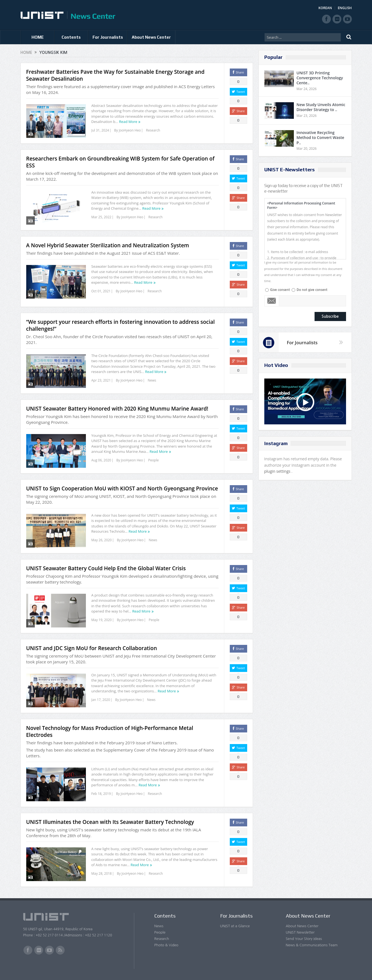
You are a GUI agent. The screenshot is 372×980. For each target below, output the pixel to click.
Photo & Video (166, 945)
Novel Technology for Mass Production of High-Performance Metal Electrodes (110, 731)
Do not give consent (312, 290)
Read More (128, 122)
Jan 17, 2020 (101, 700)
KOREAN (325, 8)
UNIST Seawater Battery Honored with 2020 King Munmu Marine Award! (117, 409)
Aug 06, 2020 (101, 460)
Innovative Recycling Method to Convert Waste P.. (320, 137)
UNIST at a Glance (235, 926)
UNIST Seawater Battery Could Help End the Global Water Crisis (106, 568)
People (153, 460)
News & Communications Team (312, 945)
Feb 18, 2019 (101, 794)
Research (153, 130)
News (152, 380)
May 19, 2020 (102, 620)
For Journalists (108, 37)
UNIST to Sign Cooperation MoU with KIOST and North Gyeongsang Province (122, 488)
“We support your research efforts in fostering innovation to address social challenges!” (121, 325)
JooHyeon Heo (130, 130)
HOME (38, 37)
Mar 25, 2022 (101, 217)
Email (272, 301)
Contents (71, 37)
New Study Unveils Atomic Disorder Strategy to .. (321, 107)
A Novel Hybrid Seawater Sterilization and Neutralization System (108, 245)
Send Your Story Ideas (304, 939)
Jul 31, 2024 (100, 130)
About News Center (151, 37)
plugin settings (278, 471)
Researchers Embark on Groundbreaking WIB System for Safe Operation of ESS (120, 162)
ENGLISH (345, 8)
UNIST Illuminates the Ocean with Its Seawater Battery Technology (110, 822)
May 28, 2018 (102, 873)
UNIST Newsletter (300, 932)
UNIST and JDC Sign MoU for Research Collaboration (92, 648)
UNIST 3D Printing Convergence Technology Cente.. (320, 78)
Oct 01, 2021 (101, 291)
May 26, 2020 (102, 540)
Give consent (280, 290)
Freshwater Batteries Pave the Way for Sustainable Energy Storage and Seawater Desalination (115, 75)
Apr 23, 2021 (101, 380)
